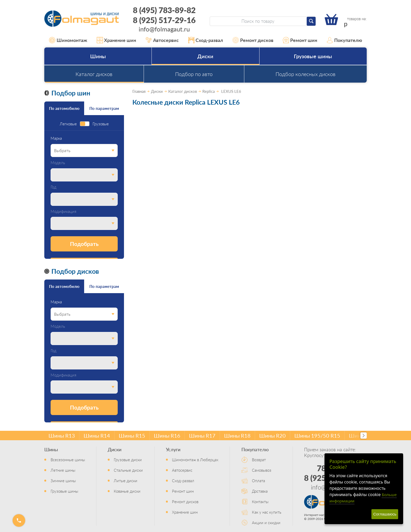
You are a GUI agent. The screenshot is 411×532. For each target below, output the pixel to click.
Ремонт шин (300, 40)
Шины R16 (167, 436)
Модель (58, 163)
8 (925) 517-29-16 (164, 20)
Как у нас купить (267, 512)
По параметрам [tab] (104, 108)
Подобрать (84, 244)
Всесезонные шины (68, 460)
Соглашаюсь (385, 514)
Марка (56, 138)
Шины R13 (62, 436)
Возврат (259, 460)
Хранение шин (117, 40)
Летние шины (63, 470)
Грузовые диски (128, 460)
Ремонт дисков (253, 40)
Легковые (68, 124)
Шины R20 (272, 436)
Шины (98, 56)
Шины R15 (132, 436)
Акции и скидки (266, 522)
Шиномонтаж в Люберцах (195, 460)
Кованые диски (127, 491)
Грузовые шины (313, 56)
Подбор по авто (194, 74)
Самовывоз (262, 470)
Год (53, 187)
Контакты (260, 501)
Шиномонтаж (68, 40)
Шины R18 (237, 436)
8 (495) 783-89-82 (164, 10)
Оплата (258, 480)
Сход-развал (206, 40)
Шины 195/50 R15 (317, 436)
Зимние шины (63, 480)
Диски (205, 56)
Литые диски (126, 480)
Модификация (63, 211)
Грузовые (101, 124)
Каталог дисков (94, 74)
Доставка (260, 491)
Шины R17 (202, 436)
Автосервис (162, 40)
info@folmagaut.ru (164, 29)
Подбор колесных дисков (305, 74)
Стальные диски (128, 470)
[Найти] (311, 21)
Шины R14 (97, 436)
